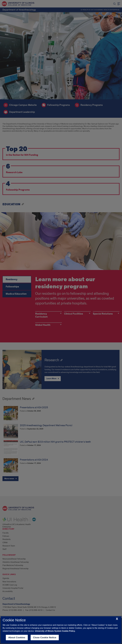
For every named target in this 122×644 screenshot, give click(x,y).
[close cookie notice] (117, 619)
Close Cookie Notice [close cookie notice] (45, 637)
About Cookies (17, 637)
